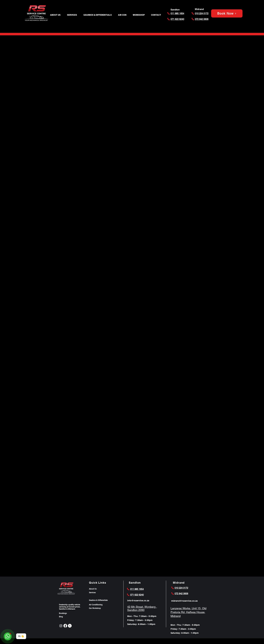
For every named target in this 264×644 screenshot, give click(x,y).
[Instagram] (61, 626)
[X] (70, 626)
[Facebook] (65, 626)
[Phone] (169, 13)
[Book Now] (227, 13)
